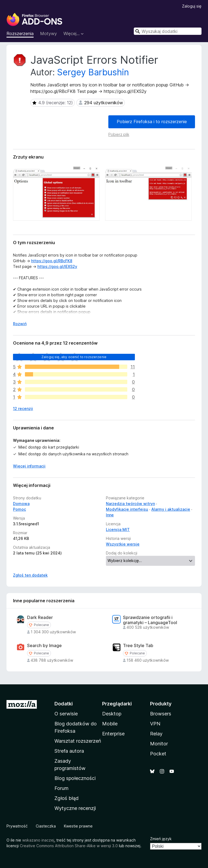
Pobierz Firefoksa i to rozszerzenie (152, 122)
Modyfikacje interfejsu (127, 509)
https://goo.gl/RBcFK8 (52, 261)
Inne (110, 515)
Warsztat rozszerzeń (78, 741)
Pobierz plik (119, 134)
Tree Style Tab (138, 646)
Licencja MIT (118, 529)
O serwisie (66, 714)
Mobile (110, 724)
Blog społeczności (75, 778)
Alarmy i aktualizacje (171, 509)
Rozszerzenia (20, 33)
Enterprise (113, 734)
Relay (156, 734)
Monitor (159, 744)
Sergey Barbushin (93, 72)
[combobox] (168, 31)
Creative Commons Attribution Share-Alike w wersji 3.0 (69, 846)
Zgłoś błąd (66, 798)
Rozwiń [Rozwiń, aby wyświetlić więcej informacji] (20, 324)
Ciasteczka (46, 826)
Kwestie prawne (78, 826)
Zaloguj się (192, 6)
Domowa (21, 504)
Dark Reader (40, 618)
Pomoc (19, 509)
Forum (61, 788)
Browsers (161, 714)
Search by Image (44, 646)
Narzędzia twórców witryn (130, 504)
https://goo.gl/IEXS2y (57, 266)
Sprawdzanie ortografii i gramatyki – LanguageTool (150, 620)
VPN (155, 724)
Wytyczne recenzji (75, 808)
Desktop (112, 714)
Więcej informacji (29, 466)
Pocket (158, 754)
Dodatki (64, 704)
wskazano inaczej (38, 840)
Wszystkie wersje (123, 544)
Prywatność (17, 826)
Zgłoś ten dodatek (30, 575)
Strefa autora (69, 751)
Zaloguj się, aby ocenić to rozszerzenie (74, 357)
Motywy (48, 33)
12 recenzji (23, 408)
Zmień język (161, 839)
